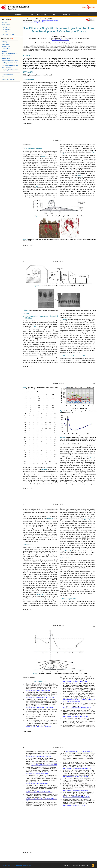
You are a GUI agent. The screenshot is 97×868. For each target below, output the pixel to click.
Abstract (4, 23)
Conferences (42, 14)
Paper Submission (6, 56)
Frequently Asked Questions (9, 70)
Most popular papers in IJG (9, 63)
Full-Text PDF (5, 25)
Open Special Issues (7, 75)
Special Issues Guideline (8, 79)
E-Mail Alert (7, 865)
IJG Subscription (6, 58)
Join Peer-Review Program (22, 865)
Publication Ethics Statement (9, 65)
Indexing (4, 42)
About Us (66, 14)
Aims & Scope (5, 46)
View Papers (5, 44)
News (54, 14)
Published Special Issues (8, 77)
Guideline (4, 51)
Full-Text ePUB (6, 30)
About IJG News (6, 67)
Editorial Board (6, 49)
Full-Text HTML (6, 27)
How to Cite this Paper (8, 34)
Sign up (66, 865)
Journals (18, 14)
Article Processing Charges (9, 53)
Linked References (7, 32)
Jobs (79, 14)
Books (30, 14)
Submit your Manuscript (80, 865)
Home (6, 14)
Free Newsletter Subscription (9, 60)
